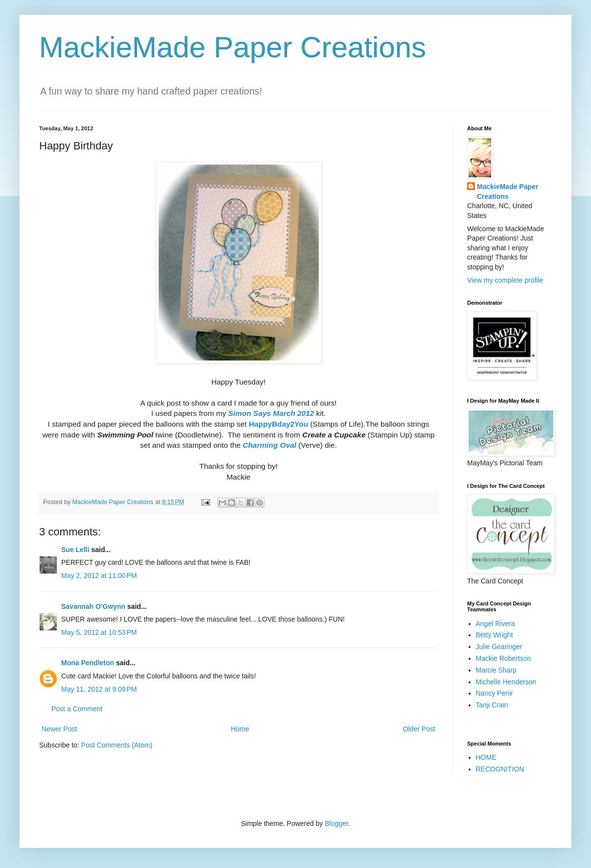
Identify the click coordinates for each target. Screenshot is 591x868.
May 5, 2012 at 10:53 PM (99, 632)
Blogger (336, 823)
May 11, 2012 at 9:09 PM (99, 689)
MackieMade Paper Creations (233, 47)
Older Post (419, 729)
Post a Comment (77, 709)
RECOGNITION (500, 769)
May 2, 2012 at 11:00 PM (99, 576)
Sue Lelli (76, 550)
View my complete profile (505, 280)
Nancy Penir (495, 693)
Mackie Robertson (504, 658)
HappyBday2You (278, 424)
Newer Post (59, 729)
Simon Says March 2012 (271, 413)
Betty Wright (495, 635)
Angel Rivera (496, 624)
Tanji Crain (492, 705)
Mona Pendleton (88, 663)
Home (240, 729)
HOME (486, 757)
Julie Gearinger (499, 647)
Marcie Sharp (496, 670)
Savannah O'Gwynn (93, 606)
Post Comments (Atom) (117, 745)
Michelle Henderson (506, 682)
